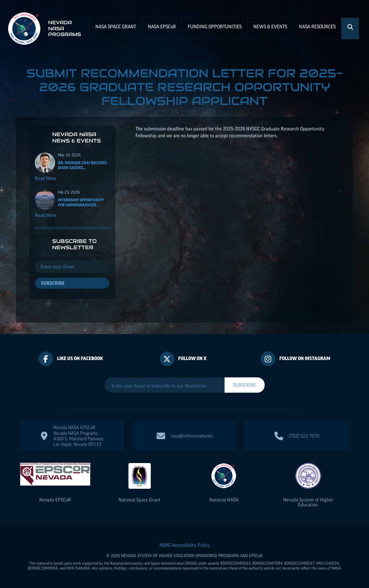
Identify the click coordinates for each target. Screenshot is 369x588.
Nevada (55, 500)
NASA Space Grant (116, 27)
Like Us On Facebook (80, 358)
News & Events (270, 27)
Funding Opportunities (215, 27)
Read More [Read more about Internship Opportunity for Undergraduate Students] (46, 215)
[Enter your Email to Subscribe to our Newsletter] (165, 386)
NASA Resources (317, 27)
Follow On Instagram (305, 358)
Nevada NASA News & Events (77, 137)
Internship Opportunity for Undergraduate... (81, 202)
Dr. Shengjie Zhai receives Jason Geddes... (82, 165)
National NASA (224, 500)
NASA (162, 27)
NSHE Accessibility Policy (185, 545)
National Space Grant (139, 500)
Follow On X (192, 358)
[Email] (72, 267)
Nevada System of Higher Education (308, 502)
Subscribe (53, 283)
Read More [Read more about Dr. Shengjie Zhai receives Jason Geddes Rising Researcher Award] (46, 178)
